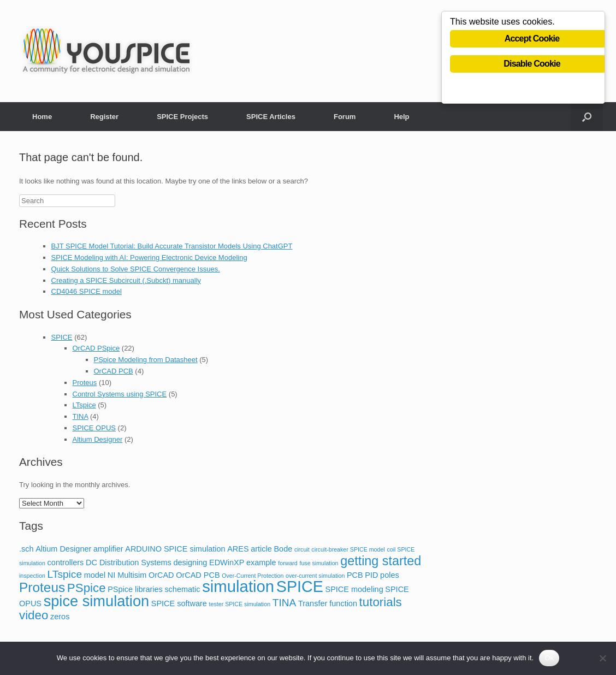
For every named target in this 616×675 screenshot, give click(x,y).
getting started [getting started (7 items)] (381, 561)
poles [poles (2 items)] (390, 575)
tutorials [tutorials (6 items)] (381, 602)
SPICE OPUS (94, 428)
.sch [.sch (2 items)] (26, 549)
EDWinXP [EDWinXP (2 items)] (227, 562)
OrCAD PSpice (96, 348)
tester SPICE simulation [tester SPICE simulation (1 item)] (240, 604)
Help (401, 117)
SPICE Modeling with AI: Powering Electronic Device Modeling (149, 257)
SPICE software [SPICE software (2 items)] (179, 603)
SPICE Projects (182, 117)
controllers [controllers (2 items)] (66, 562)
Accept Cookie (532, 39)
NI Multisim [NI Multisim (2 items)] (127, 575)
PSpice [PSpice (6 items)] (87, 588)
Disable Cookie (532, 64)
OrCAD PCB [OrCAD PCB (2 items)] (198, 575)
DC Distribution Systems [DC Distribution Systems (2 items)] (129, 562)
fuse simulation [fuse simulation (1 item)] (319, 563)
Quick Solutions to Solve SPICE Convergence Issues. (136, 269)
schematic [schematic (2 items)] (182, 589)
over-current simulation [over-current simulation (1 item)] (315, 576)
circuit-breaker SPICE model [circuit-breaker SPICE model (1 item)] (348, 549)
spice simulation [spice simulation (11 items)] (97, 601)
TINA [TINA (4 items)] (285, 603)
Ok (549, 658)
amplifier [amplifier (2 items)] (108, 549)
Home (42, 117)
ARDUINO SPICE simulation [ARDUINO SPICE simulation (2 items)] (175, 549)
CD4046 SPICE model (87, 291)
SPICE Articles (271, 117)
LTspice (84, 405)
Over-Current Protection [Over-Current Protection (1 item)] (253, 576)
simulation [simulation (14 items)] (238, 586)
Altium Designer (98, 439)
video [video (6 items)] (34, 615)
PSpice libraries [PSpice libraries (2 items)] (135, 589)
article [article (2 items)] (261, 549)
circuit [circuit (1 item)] (302, 549)
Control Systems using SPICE (120, 394)
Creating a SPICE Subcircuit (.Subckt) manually (126, 280)
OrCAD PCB (114, 371)
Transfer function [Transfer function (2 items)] (328, 603)
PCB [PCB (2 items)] (355, 575)
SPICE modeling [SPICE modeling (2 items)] (354, 589)
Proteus (85, 383)
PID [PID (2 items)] (371, 575)
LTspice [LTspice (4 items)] (65, 574)
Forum (345, 117)
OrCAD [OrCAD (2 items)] (161, 575)
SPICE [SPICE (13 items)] (300, 587)
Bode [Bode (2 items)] (283, 549)
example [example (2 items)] (261, 562)
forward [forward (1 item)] (288, 563)
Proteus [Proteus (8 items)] (42, 587)
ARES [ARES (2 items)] (238, 549)
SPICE (62, 337)
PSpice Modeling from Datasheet (146, 360)
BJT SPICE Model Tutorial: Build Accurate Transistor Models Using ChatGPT (172, 246)
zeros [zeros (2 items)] (60, 617)
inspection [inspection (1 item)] (32, 576)
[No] (602, 658)
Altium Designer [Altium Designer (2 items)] (63, 549)
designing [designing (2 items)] (190, 562)
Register (104, 117)
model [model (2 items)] (95, 575)
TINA (81, 416)
